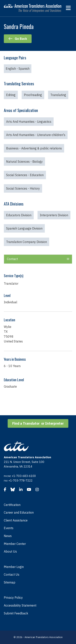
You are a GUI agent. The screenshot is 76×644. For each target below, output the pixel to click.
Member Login (14, 567)
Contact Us (12, 574)
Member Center (15, 544)
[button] (68, 259)
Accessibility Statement (20, 605)
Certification (12, 505)
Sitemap (10, 582)
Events (9, 528)
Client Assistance (16, 520)
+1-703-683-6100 (24, 476)
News (8, 536)
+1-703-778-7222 (20, 480)
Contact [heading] (12, 259)
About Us (10, 551)
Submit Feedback (16, 613)
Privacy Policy (13, 598)
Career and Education (19, 512)
